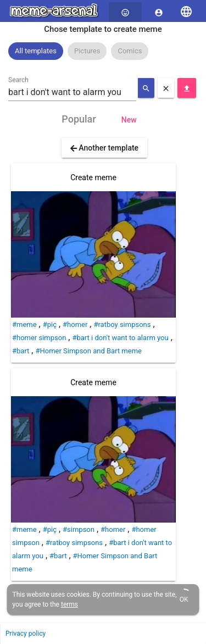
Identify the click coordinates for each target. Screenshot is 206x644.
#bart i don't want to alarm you (120, 338)
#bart (21, 351)
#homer (75, 324)
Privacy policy (26, 634)
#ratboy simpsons (122, 324)
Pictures (87, 51)
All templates (36, 51)
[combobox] (72, 92)
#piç (50, 324)
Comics (130, 51)
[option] (36, 51)
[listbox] (103, 51)
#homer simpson (39, 338)
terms (69, 604)
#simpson (79, 529)
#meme (24, 324)
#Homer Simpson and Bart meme (88, 351)
